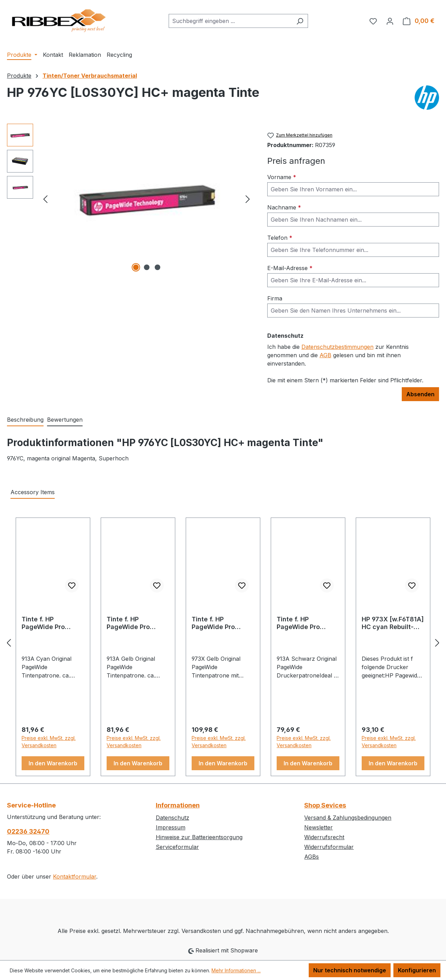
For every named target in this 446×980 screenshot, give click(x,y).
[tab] (25, 420)
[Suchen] (300, 21)
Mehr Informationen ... (236, 970)
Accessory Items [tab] (33, 492)
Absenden (420, 394)
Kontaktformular (75, 876)
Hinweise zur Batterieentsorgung (199, 837)
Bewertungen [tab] (65, 420)
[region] (130, 199)
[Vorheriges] (45, 198)
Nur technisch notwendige (350, 970)
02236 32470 (28, 831)
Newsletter (318, 827)
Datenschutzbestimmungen (337, 347)
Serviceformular (177, 847)
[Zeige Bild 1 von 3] (136, 267)
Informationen (178, 805)
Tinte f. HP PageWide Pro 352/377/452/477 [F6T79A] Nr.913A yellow (134, 623)
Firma (275, 298)
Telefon (280, 238)
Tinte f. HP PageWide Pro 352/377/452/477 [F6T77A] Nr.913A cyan (49, 623)
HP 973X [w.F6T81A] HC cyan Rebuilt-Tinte (393, 623)
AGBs (312, 857)
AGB (325, 355)
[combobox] (230, 21)
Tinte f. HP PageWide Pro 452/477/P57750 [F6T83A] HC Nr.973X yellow (218, 623)
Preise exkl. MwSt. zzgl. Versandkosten (49, 742)
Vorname (282, 177)
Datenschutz (172, 818)
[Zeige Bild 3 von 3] (157, 267)
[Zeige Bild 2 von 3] (147, 267)
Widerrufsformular (329, 847)
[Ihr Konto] (390, 21)
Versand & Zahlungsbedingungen (348, 818)
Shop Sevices (325, 805)
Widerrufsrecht (324, 837)
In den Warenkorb (53, 763)
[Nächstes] (248, 198)
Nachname (284, 207)
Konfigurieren (417, 970)
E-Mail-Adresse (290, 268)
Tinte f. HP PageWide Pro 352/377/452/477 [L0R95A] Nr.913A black (304, 623)
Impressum (171, 827)
